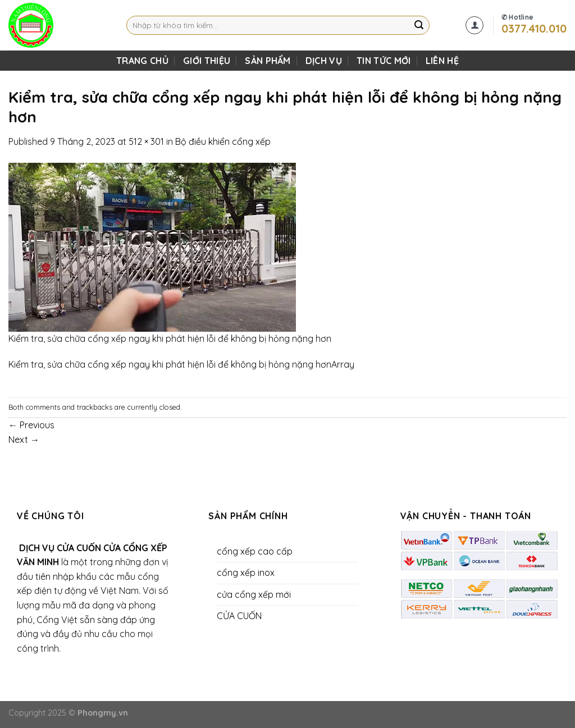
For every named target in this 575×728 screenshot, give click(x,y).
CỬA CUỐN (239, 616)
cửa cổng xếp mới (254, 594)
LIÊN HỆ (442, 61)
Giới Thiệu (207, 61)
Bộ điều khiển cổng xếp (223, 141)
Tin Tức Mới (384, 61)
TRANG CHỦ (142, 61)
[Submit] (419, 25)
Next (24, 439)
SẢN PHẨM (268, 61)
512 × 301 (146, 141)
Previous (31, 425)
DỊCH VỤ (324, 61)
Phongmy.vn (103, 713)
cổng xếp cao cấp (255, 551)
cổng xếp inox (246, 573)
